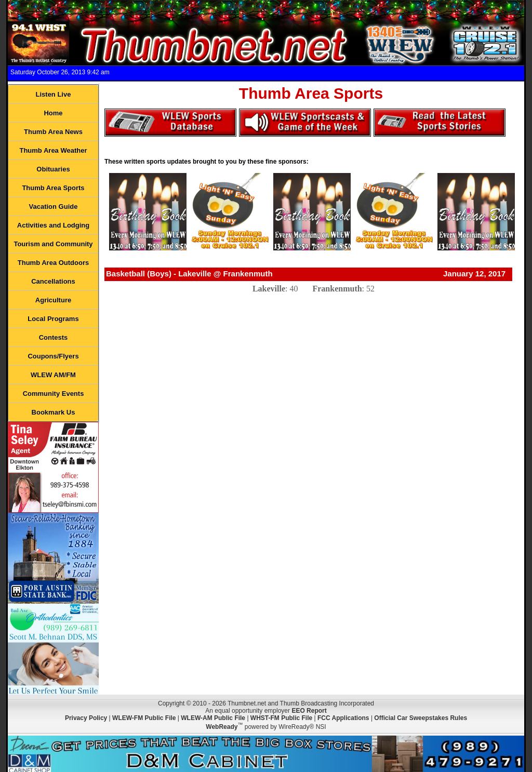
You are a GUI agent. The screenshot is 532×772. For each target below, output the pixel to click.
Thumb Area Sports (53, 188)
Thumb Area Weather (53, 150)
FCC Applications (343, 718)
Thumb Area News (53, 132)
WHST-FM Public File (281, 718)
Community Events (54, 394)
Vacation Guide (54, 207)
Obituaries (53, 169)
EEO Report (309, 711)
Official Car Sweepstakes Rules (421, 718)
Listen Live (54, 94)
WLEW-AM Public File (213, 718)
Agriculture (53, 300)
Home (53, 113)
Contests (54, 337)
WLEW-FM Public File (144, 718)
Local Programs (53, 319)
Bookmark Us (54, 412)
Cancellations (53, 281)
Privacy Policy (86, 718)
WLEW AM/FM (53, 375)
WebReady (222, 727)
